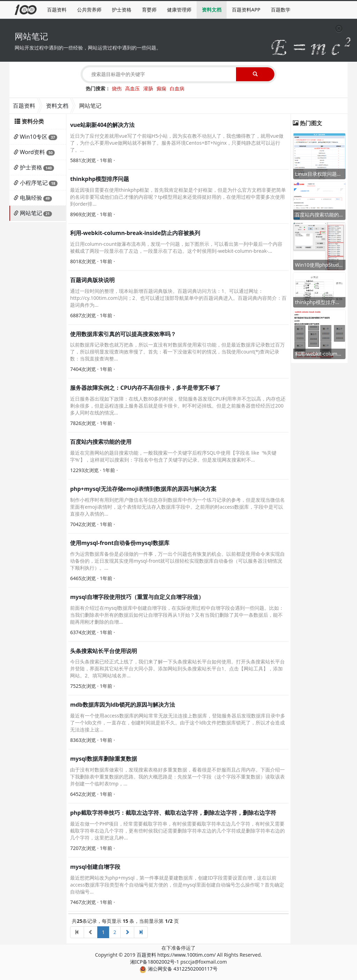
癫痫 (161, 88)
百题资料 (57, 10)
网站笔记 (31, 213)
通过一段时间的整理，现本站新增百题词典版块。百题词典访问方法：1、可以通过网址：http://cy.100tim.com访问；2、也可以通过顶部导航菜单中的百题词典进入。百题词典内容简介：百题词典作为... (178, 298)
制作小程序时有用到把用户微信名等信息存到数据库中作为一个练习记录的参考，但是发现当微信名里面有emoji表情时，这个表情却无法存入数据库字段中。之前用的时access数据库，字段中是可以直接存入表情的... (177, 507)
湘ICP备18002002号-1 (155, 962)
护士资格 (122, 10)
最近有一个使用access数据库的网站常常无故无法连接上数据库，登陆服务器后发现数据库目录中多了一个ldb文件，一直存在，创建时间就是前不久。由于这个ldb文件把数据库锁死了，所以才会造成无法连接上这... (178, 723)
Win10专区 (34, 137)
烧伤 (117, 88)
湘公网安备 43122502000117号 (178, 969)
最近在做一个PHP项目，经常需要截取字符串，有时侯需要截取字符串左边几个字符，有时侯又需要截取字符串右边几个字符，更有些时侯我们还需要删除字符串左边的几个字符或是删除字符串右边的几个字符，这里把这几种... (177, 831)
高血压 (132, 88)
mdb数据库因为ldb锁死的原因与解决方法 (123, 705)
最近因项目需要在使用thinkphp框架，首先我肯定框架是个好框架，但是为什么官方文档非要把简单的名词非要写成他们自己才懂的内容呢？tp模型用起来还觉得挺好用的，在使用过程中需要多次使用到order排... (178, 197)
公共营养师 (89, 10)
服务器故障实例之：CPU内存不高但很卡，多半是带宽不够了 (145, 388)
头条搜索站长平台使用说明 (104, 651)
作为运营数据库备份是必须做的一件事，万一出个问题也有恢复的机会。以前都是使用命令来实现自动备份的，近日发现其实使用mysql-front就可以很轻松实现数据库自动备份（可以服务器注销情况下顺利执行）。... (177, 561)
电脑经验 (31, 198)
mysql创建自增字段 (95, 867)
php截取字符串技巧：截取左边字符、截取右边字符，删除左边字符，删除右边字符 (173, 813)
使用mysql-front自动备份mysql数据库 (120, 543)
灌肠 (148, 88)
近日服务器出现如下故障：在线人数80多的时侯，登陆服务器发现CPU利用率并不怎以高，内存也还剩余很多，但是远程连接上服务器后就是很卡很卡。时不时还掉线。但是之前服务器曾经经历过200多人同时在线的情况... (178, 406)
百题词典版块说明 (92, 280)
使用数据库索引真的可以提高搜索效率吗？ (123, 334)
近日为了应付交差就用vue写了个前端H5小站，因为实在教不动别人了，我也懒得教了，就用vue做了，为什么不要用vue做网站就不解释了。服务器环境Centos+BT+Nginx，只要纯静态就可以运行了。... (177, 143)
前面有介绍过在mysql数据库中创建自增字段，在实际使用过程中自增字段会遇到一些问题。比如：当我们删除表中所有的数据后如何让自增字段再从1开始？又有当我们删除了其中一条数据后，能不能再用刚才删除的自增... (177, 615)
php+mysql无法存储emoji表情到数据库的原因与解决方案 (143, 489)
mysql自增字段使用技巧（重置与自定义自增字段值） (137, 597)
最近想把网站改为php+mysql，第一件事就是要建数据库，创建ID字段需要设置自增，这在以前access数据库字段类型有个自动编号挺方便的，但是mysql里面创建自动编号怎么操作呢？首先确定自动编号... (177, 885)
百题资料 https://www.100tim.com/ (176, 955)
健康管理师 (179, 10)
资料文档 (212, 10)
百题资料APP (246, 10)
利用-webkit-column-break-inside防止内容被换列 (135, 233)
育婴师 (149, 10)
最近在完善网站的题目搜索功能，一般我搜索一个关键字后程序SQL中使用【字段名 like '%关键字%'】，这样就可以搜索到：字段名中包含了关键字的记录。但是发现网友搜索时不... (173, 456)
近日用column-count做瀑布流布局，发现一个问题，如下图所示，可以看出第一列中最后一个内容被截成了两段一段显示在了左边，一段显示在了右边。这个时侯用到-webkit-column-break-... (176, 247)
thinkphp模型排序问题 (100, 179)
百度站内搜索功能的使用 (101, 442)
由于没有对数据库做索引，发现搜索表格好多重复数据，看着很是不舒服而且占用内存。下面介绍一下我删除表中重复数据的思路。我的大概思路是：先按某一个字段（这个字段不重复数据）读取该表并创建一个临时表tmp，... (177, 777)
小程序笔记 (34, 183)
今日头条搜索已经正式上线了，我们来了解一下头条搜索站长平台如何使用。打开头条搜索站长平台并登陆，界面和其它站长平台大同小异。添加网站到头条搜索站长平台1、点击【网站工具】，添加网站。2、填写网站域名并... (177, 668)
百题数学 (281, 10)
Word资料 (32, 152)
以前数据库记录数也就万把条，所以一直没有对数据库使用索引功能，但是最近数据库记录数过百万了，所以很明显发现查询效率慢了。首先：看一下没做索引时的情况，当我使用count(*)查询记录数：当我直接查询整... (177, 352)
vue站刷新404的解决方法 (102, 125)
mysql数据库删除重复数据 (104, 759)
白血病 (177, 88)
